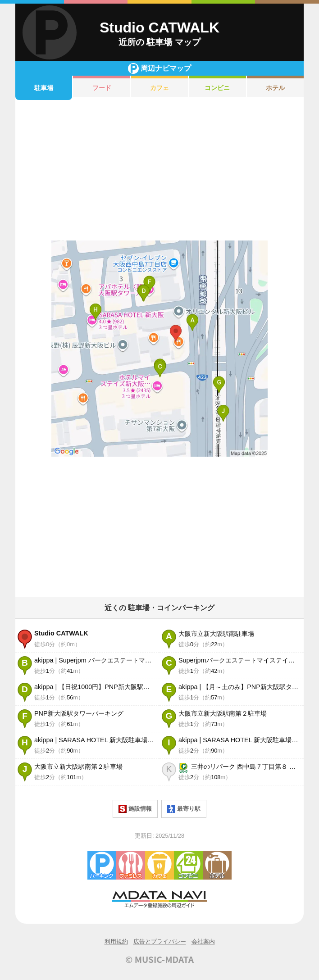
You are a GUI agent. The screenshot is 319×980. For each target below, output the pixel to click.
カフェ (159, 88)
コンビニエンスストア (188, 865)
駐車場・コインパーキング (102, 865)
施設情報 (135, 809)
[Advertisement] (159, 170)
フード (102, 88)
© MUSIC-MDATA (159, 959)
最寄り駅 (184, 809)
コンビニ (217, 88)
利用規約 (116, 941)
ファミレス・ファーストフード (131, 865)
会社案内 (203, 941)
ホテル (275, 88)
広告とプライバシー (160, 941)
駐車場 (44, 88)
